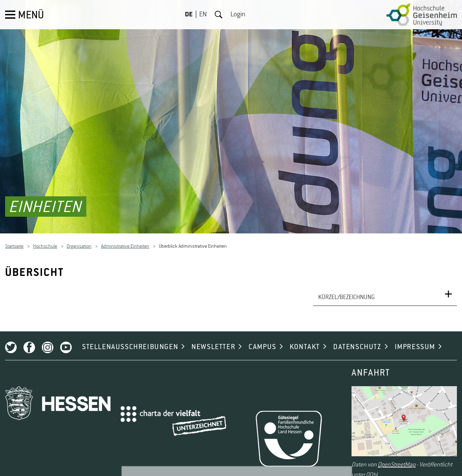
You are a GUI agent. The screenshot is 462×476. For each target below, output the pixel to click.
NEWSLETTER (213, 342)
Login (238, 15)
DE (189, 15)
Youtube (66, 343)
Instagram (48, 343)
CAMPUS (262, 342)
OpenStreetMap (397, 460)
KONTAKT (305, 342)
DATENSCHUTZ (357, 342)
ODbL (372, 470)
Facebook (29, 343)
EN (203, 15)
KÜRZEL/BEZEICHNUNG (346, 293)
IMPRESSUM (415, 342)
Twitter (11, 343)
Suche (219, 15)
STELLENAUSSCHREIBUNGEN (130, 342)
